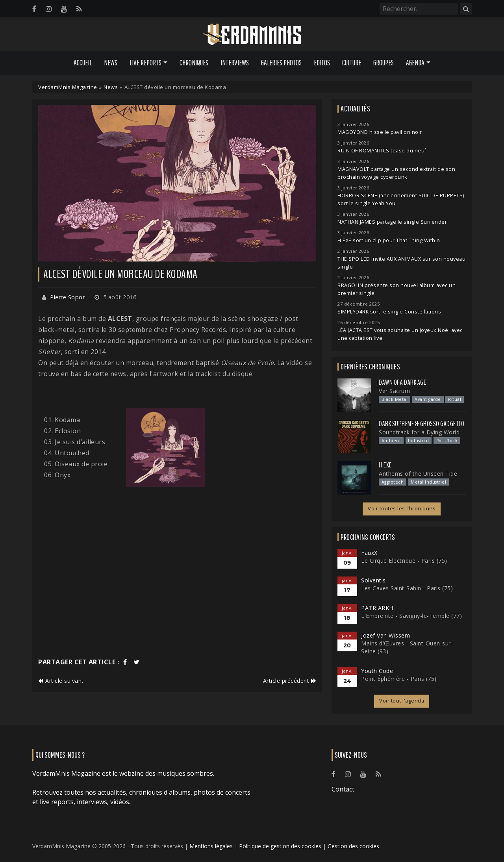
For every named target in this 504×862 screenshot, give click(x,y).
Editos (322, 63)
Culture (352, 63)
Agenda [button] (415, 63)
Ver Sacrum (394, 391)
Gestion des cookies (353, 846)
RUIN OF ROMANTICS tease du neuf (382, 151)
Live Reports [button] (145, 63)
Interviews (235, 63)
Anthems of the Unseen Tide (418, 474)
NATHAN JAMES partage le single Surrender (392, 222)
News (111, 63)
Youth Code (377, 671)
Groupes (384, 63)
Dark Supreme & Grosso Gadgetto (422, 424)
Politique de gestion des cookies (280, 846)
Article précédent (290, 681)
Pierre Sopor (67, 297)
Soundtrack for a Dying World (419, 432)
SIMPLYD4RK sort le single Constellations (389, 312)
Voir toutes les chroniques (402, 509)
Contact (343, 789)
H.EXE (385, 465)
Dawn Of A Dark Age (402, 382)
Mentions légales (211, 846)
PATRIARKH (377, 608)
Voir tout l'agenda (402, 701)
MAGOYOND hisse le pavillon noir (380, 132)
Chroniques (194, 63)
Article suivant (61, 681)
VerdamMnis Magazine (68, 87)
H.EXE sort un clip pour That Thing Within (389, 240)
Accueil (83, 63)
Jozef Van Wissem (385, 635)
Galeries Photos (281, 63)
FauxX (369, 553)
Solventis (373, 580)
